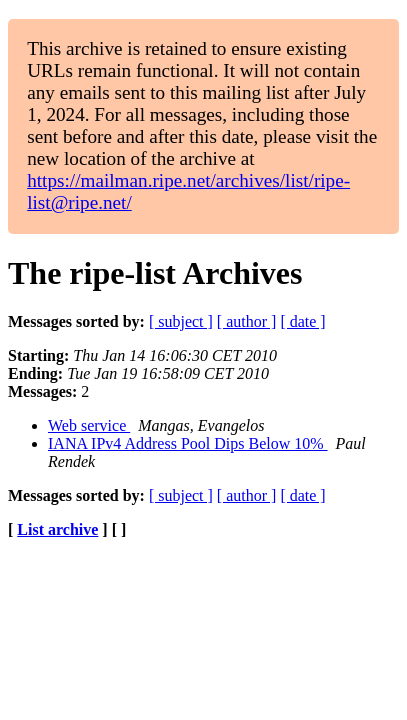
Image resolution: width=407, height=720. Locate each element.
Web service (89, 425)
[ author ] (247, 321)
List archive (57, 529)
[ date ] (302, 321)
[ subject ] (181, 321)
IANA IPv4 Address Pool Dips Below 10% (188, 443)
